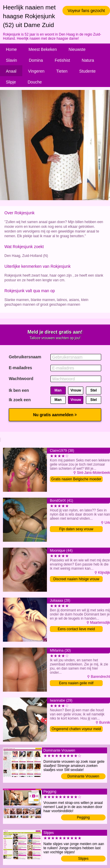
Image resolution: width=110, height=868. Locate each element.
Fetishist (62, 60)
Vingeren (36, 71)
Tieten (62, 71)
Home (11, 49)
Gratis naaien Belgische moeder (76, 479)
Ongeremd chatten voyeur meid (76, 729)
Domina (36, 60)
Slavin (11, 60)
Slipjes (83, 859)
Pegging (83, 817)
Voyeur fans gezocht (86, 11)
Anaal (11, 71)
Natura (88, 60)
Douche (35, 82)
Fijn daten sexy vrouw (76, 529)
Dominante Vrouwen (83, 776)
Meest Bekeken (43, 49)
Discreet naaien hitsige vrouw (76, 579)
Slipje (11, 82)
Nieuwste (77, 49)
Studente (87, 71)
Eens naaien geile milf (76, 683)
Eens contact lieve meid (76, 629)
